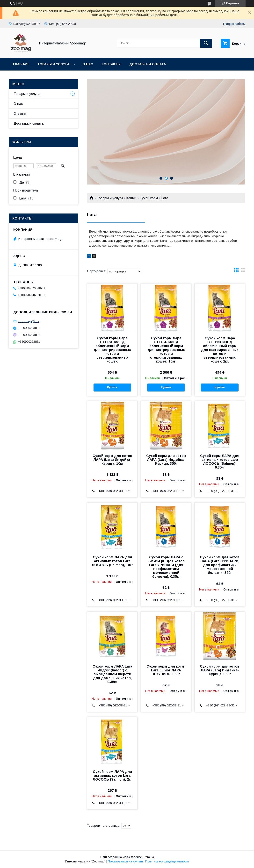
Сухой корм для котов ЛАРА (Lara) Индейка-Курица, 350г (166, 460)
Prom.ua (148, 857)
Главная (21, 64)
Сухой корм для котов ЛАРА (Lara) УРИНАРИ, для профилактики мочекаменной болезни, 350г (220, 565)
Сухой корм (149, 198)
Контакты (111, 64)
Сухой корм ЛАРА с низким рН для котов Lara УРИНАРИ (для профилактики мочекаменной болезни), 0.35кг (166, 567)
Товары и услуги (53, 64)
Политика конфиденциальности (167, 861)
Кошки (131, 198)
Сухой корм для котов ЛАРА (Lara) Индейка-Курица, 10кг (112, 460)
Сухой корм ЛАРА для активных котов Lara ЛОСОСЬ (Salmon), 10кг (112, 561)
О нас (88, 64)
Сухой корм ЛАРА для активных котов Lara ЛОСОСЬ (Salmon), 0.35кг (220, 462)
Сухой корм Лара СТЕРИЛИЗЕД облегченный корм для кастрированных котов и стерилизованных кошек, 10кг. (166, 350)
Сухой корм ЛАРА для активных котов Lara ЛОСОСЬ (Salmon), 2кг (112, 776)
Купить (112, 387)
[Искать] (206, 43)
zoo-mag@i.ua (29, 321)
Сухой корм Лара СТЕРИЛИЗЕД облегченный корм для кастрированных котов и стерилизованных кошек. (112, 350)
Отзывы (20, 114)
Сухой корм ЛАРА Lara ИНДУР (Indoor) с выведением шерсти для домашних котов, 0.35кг (112, 674)
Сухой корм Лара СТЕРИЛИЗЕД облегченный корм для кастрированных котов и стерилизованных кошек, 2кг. (220, 350)
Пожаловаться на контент (125, 861)
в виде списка (243, 271)
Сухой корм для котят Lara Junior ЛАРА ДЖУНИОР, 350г (166, 670)
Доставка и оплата (148, 64)
